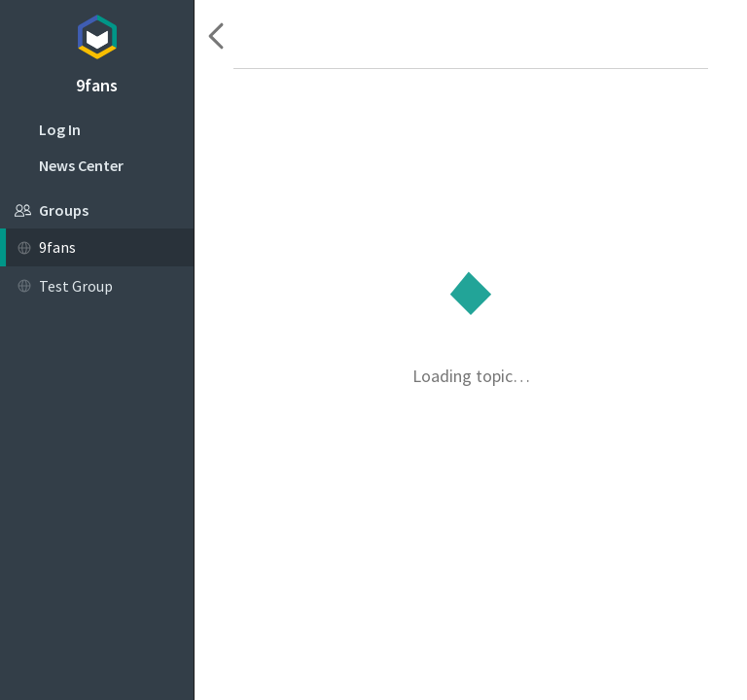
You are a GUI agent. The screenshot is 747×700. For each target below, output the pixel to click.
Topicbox (97, 34)
